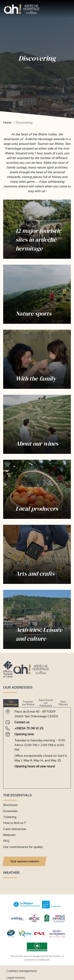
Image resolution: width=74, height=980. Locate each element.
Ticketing (10, 817)
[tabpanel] (37, 746)
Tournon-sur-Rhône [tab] (28, 703)
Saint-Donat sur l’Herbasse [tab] (46, 703)
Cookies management (22, 971)
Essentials (10, 811)
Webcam (9, 835)
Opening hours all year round (35, 766)
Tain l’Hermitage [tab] (11, 703)
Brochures (10, 805)
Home (7, 122)
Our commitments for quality (23, 847)
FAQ (6, 841)
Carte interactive (15, 829)
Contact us (22, 722)
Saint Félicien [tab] (63, 703)
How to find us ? (15, 823)
